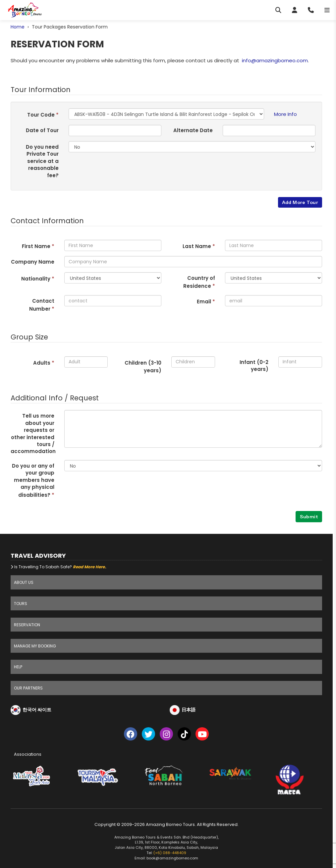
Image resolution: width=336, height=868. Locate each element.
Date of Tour (42, 130)
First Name (38, 246)
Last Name (199, 246)
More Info (285, 114)
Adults (44, 363)
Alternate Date (193, 130)
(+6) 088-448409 (170, 853)
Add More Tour (300, 202)
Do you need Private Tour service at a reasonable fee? (42, 161)
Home (18, 27)
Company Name (33, 262)
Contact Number (42, 305)
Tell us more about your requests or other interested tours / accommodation (33, 434)
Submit (309, 517)
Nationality (38, 279)
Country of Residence (199, 282)
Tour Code (43, 115)
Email (206, 302)
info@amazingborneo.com (275, 60)
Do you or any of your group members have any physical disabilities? (33, 480)
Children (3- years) (143, 367)
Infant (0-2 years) (254, 366)
